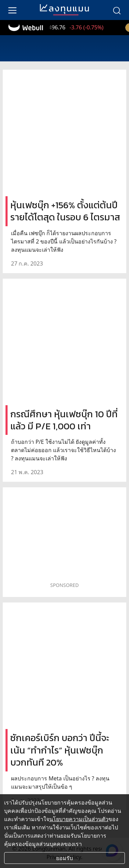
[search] (117, 10)
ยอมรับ (64, 858)
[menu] (12, 10)
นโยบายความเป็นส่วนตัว (79, 819)
